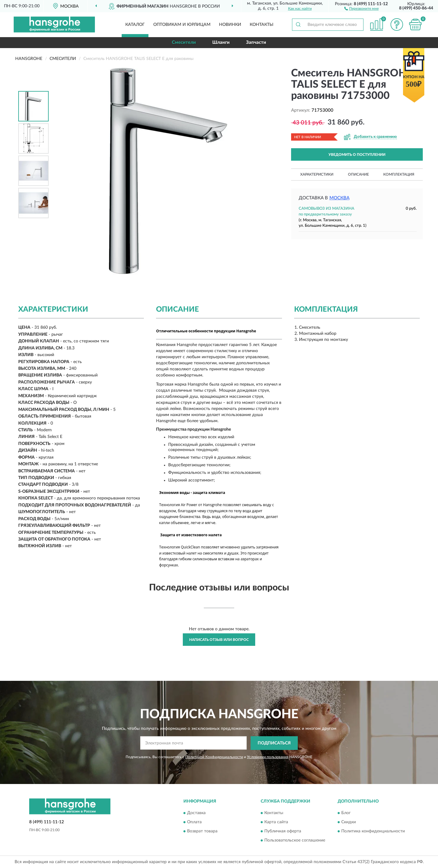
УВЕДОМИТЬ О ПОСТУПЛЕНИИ (357, 155)
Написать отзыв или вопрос (219, 640)
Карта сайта (276, 822)
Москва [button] (339, 198)
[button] (362, 8)
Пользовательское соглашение (295, 841)
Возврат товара (202, 831)
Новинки (230, 25)
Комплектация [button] (399, 174)
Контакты (262, 25)
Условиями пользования (268, 757)
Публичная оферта (283, 831)
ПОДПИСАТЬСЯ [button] (274, 743)
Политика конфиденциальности (373, 831)
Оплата (194, 822)
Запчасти (256, 42)
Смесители (184, 42)
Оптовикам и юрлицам (182, 25)
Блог (346, 813)
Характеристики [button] (317, 174)
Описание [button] (358, 174)
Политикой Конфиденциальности (214, 757)
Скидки (349, 822)
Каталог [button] (135, 25)
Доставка (196, 813)
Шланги (221, 42)
